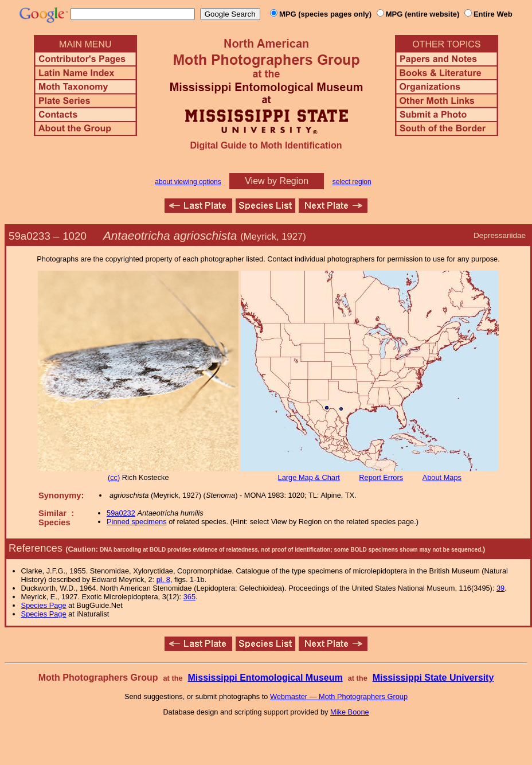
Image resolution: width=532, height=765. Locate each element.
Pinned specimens (137, 522)
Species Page (44, 605)
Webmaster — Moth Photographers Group (339, 696)
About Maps (442, 477)
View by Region (277, 181)
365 (189, 597)
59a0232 (121, 513)
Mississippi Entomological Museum (265, 678)
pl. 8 (163, 579)
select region (352, 182)
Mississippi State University (433, 678)
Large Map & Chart (309, 477)
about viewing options (188, 182)
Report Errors (381, 477)
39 (500, 588)
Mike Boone (350, 712)
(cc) (114, 477)
